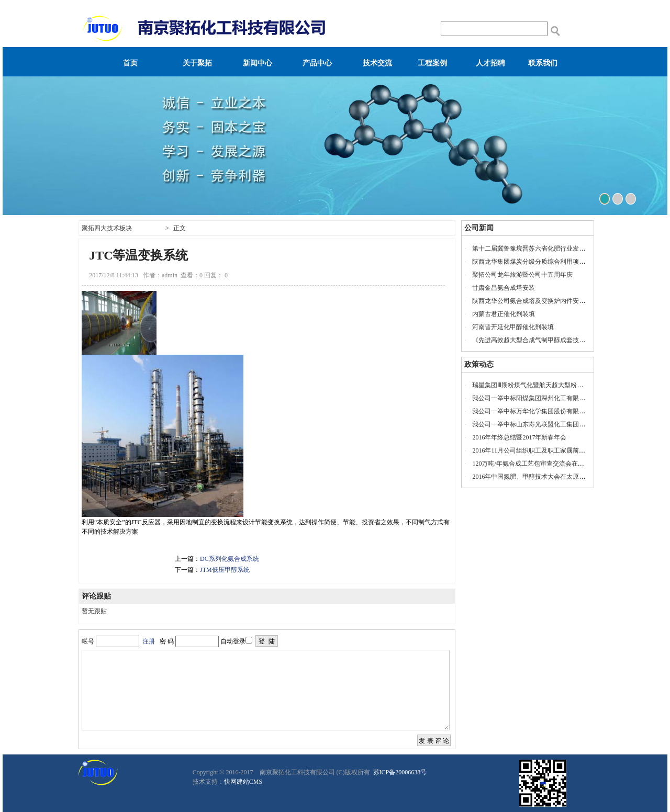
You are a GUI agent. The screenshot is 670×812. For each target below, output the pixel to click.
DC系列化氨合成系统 (230, 559)
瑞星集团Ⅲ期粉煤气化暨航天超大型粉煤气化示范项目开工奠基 (559, 385)
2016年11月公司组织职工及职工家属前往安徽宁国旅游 (548, 450)
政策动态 (479, 364)
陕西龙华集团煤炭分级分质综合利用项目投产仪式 (541, 262)
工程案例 (432, 63)
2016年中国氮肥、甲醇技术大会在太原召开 (532, 477)
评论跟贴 (96, 596)
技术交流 (377, 63)
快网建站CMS (243, 782)
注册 (149, 641)
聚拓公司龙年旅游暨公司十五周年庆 (522, 275)
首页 (130, 63)
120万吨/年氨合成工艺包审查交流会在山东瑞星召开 (544, 464)
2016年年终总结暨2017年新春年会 (519, 437)
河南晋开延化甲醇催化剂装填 (513, 327)
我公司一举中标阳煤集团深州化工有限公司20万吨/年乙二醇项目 (561, 398)
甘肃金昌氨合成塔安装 (504, 288)
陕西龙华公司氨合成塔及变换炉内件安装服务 (535, 301)
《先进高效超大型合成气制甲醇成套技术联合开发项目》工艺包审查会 (569, 340)
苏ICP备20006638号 (399, 772)
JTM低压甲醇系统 (225, 570)
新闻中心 (258, 63)
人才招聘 (490, 63)
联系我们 (543, 63)
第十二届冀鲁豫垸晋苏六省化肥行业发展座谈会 (538, 249)
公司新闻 (479, 228)
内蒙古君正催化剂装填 (504, 314)
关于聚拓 (197, 63)
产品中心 (317, 63)
